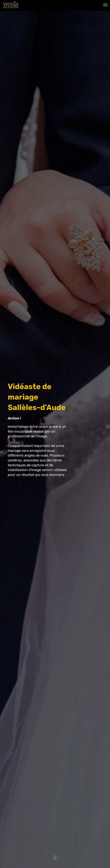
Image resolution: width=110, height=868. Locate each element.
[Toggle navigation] (105, 5)
